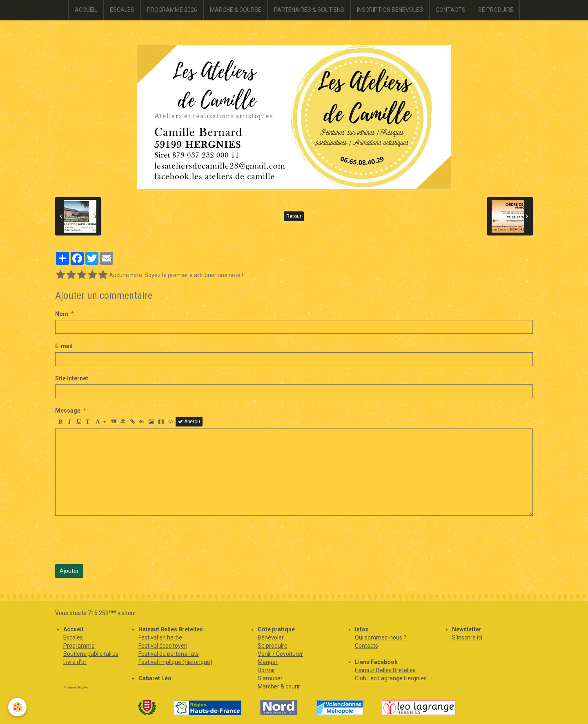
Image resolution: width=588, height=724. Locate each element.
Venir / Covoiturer (280, 654)
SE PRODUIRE (496, 10)
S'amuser (270, 678)
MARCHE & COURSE (236, 10)
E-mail (64, 346)
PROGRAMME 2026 (172, 10)
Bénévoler (271, 637)
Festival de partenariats (169, 654)
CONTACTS (451, 10)
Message (68, 411)
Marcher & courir (279, 686)
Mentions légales (76, 687)
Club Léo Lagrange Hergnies (391, 678)
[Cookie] (17, 707)
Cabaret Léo (155, 678)
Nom (62, 314)
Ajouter (69, 571)
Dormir (266, 670)
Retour (294, 216)
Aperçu (189, 422)
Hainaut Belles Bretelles (385, 670)
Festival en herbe (160, 637)
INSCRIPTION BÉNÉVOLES (390, 10)
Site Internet (72, 378)
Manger (268, 662)
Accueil (73, 629)
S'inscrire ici (467, 637)
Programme (79, 646)
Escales (73, 637)
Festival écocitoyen (163, 646)
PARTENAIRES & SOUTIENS (309, 10)
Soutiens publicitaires (91, 654)
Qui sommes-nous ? (381, 637)
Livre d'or (75, 662)
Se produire (273, 646)
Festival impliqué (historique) (175, 662)
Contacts (366, 646)
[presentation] (117, 540)
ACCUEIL (86, 10)
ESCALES (122, 10)
